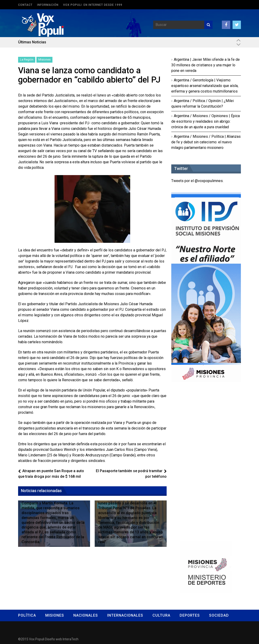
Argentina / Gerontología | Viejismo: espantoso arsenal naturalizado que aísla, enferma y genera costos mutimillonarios (205, 86)
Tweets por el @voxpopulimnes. (197, 181)
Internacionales (125, 615)
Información (48, 5)
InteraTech (71, 639)
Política (27, 615)
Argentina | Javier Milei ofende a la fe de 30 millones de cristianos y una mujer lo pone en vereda (206, 65)
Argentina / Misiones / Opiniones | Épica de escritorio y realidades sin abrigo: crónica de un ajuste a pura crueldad (206, 121)
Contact (25, 5)
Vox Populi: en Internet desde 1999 (93, 5)
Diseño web (53, 639)
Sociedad (219, 615)
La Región (27, 59)
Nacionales (86, 615)
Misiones (44, 59)
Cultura (161, 615)
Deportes (190, 615)
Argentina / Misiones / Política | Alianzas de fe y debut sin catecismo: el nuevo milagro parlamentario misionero (206, 142)
